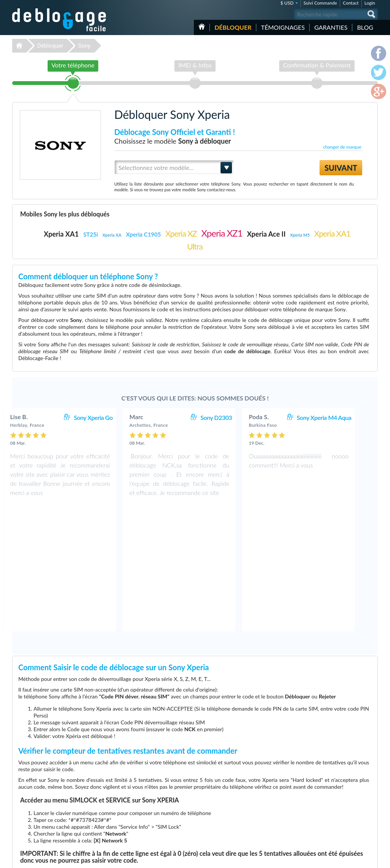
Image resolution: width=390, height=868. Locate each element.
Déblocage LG (137, 801)
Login (370, 3)
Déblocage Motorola (143, 807)
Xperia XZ (181, 233)
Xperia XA (112, 235)
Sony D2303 (232, 417)
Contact (351, 3)
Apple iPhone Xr (268, 813)
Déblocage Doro (139, 824)
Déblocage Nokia (140, 813)
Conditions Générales (341, 795)
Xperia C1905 (144, 234)
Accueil (202, 27)
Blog (365, 27)
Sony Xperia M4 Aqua (340, 417)
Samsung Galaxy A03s (273, 801)
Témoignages (283, 27)
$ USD (287, 3)
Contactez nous (335, 789)
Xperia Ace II (266, 234)
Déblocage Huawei (141, 830)
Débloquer (233, 27)
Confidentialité (335, 800)
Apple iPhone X (267, 824)
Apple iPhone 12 (269, 830)
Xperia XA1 (61, 234)
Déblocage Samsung (143, 795)
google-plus (372, 859)
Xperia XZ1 (222, 233)
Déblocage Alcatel (141, 818)
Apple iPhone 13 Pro (272, 790)
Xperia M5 (300, 235)
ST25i (91, 234)
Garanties (331, 27)
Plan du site (332, 806)
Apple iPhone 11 (269, 795)
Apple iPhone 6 (267, 818)
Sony (84, 46)
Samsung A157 (267, 807)
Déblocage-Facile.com (60, 784)
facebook (342, 859)
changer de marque (342, 147)
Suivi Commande (320, 3)
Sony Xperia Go (109, 417)
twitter (357, 859)
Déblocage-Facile (59, 20)
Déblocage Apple (140, 790)
